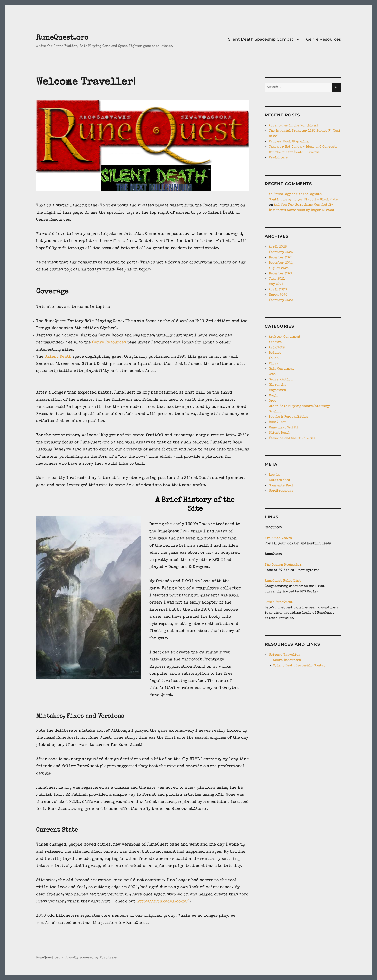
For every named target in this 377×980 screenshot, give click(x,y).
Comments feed (281, 486)
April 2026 (278, 247)
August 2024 (279, 268)
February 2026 (281, 252)
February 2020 (281, 300)
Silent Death (59, 357)
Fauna (274, 358)
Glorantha (277, 385)
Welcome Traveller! (285, 655)
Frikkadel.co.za (278, 538)
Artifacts (277, 348)
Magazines (277, 390)
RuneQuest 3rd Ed (283, 428)
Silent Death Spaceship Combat (261, 39)
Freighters (278, 158)
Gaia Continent (282, 369)
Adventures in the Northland (293, 126)
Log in (274, 475)
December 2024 (281, 263)
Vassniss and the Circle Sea (292, 438)
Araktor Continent (285, 337)
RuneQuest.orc (62, 38)
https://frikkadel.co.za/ (163, 902)
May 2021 (276, 284)
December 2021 (281, 274)
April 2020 (278, 290)
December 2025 (281, 258)
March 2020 (278, 295)
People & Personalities (288, 417)
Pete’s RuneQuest (279, 602)
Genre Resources (324, 39)
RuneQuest (277, 422)
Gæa (272, 374)
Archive (275, 342)
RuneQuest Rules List (283, 581)
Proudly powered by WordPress (91, 958)
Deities (275, 353)
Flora (274, 364)
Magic (274, 396)
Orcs (273, 401)
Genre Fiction (281, 380)
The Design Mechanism (283, 565)
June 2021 (277, 279)
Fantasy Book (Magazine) (289, 142)
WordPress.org (281, 491)
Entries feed (279, 480)
